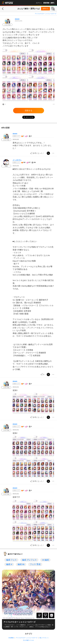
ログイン (39, 3)
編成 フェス (11, 560)
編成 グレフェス (29, 560)
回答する (29, 111)
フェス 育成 (35, 564)
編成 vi (9, 564)
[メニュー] (54, 104)
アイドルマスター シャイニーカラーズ (46, 14)
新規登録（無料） (49, 3)
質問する (46, 9)
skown (17, 19)
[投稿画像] (15, 62)
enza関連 (11, 638)
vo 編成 (45, 560)
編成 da (21, 564)
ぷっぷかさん (17, 160)
